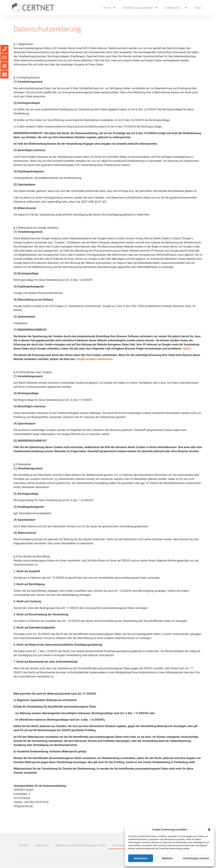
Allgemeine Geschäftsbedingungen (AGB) (80, 845)
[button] (209, 830)
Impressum (42, 845)
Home (110, 8)
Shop (198, 8)
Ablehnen (167, 858)
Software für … (176, 8)
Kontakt (23, 845)
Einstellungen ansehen (196, 858)
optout (187, 349)
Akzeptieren (141, 858)
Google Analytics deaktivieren (95, 359)
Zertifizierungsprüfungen (140, 8)
